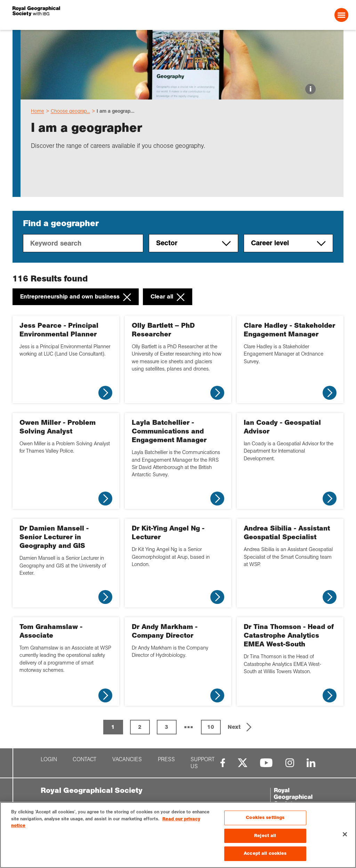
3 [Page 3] (167, 727)
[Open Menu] (341, 15)
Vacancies (127, 759)
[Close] (345, 834)
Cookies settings (265, 818)
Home (38, 111)
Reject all (265, 836)
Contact (84, 759)
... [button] (189, 724)
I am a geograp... (116, 111)
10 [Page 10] (211, 727)
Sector (193, 243)
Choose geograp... (70, 111)
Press (166, 759)
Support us (203, 763)
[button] (240, 727)
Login (49, 759)
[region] (178, 835)
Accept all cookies (265, 853)
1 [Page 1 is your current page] (113, 727)
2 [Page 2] (140, 727)
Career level (288, 243)
